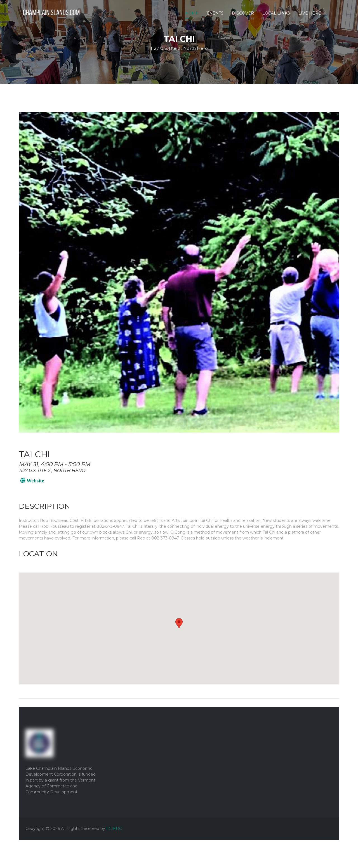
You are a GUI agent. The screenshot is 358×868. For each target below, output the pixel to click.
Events (215, 13)
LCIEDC (114, 829)
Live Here (310, 13)
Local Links (276, 13)
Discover (243, 13)
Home (192, 13)
